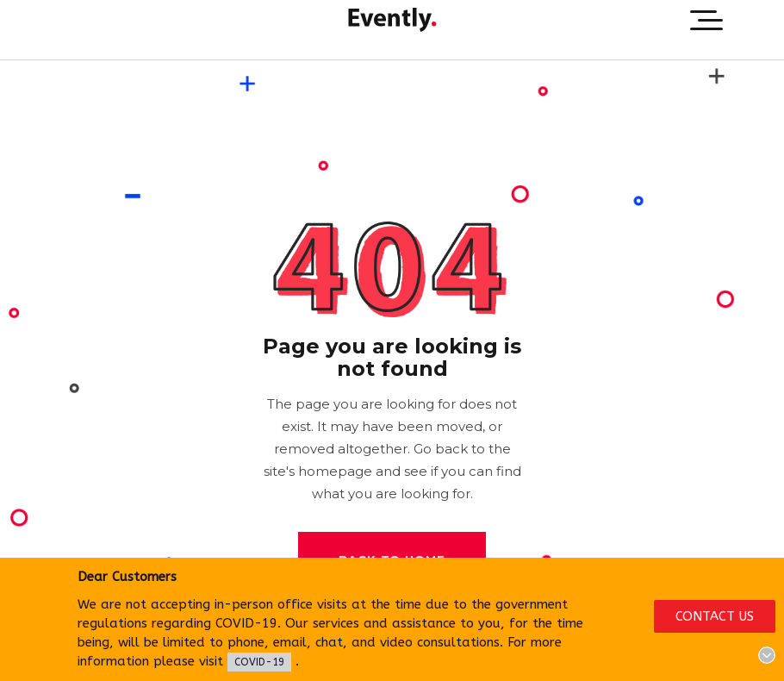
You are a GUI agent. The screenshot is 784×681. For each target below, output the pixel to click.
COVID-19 (259, 662)
